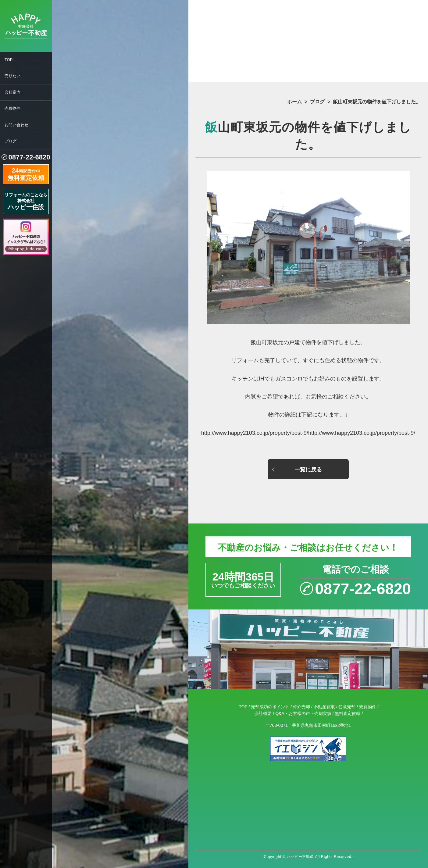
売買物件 (12, 108)
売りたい (12, 76)
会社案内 (12, 92)
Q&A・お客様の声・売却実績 (303, 713)
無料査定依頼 (348, 713)
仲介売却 (301, 707)
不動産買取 (324, 707)
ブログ (11, 141)
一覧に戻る (308, 470)
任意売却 (347, 707)
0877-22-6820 (29, 157)
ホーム (294, 102)
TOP (9, 60)
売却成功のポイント (270, 707)
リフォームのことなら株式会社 (26, 201)
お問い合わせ (16, 125)
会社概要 (263, 713)
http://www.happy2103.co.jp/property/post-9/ (362, 433)
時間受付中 (26, 173)
